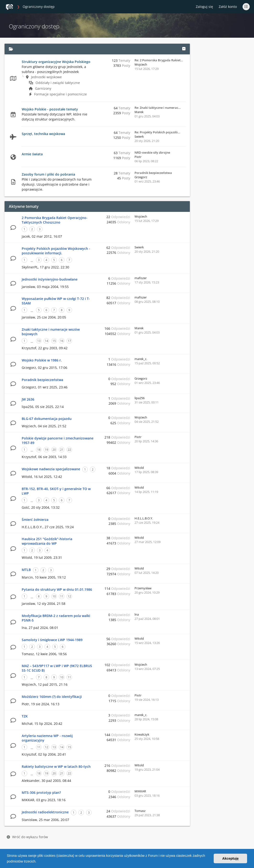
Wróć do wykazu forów (27, 837)
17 (69, 341)
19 (47, 450)
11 (62, 596)
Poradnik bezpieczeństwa (153, 173)
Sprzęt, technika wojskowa (43, 134)
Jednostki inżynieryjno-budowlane (50, 279)
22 (69, 450)
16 (62, 341)
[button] (38, 862)
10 (54, 596)
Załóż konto (228, 7)
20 (54, 450)
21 (62, 450)
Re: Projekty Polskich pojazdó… (157, 132)
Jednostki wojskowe (44, 77)
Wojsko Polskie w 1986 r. (42, 360)
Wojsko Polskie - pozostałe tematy (50, 109)
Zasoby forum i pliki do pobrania (48, 174)
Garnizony (40, 88)
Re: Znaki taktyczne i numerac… (158, 108)
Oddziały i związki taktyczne (54, 83)
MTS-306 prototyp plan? (41, 792)
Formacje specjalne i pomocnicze (58, 94)
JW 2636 (28, 399)
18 (39, 450)
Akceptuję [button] (231, 858)
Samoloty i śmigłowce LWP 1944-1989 (52, 640)
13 (39, 341)
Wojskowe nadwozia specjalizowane (51, 469)
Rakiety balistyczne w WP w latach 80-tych (56, 766)
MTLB (26, 570)
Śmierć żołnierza (35, 520)
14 (47, 341)
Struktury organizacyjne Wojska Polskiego (56, 62)
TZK (25, 716)
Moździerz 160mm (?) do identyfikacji (52, 697)
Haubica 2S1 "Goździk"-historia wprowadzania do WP (47, 541)
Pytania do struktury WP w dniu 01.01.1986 (57, 589)
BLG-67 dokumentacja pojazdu (47, 419)
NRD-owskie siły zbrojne (152, 152)
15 (54, 341)
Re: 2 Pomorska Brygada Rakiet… (159, 60)
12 (69, 596)
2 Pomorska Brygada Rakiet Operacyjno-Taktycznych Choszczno (55, 220)
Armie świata (32, 154)
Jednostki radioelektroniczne (45, 812)
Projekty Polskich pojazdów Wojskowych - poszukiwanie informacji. (56, 251)
